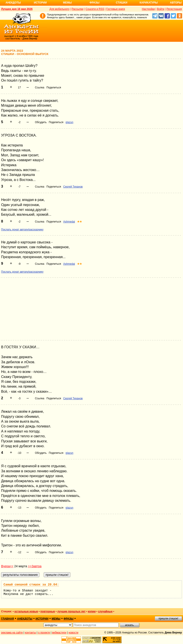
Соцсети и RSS (95, 9)
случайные (105, 611)
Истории (40, 3)
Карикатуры (149, 3)
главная (7, 619)
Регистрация (174, 9)
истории (42, 619)
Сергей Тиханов (73, 187)
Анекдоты (13, 3)
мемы (56, 619)
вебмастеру (59, 633)
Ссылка (40, 88)
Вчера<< (7, 566)
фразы (68, 619)
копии (92, 611)
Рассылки (78, 9)
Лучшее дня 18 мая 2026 (17, 9)
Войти (161, 9)
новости (73, 633)
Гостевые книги (116, 9)
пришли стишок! (169, 618)
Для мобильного (59, 9)
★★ (80, 222)
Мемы (67, 3)
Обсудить (41, 122)
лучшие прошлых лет (71, 611)
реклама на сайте (12, 633)
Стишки (121, 3)
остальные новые (26, 611)
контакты (31, 633)
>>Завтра (35, 566)
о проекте (44, 633)
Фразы (94, 3)
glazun (69, 122)
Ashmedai (69, 222)
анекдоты (25, 619)
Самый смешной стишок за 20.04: (31, 585)
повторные (48, 611)
